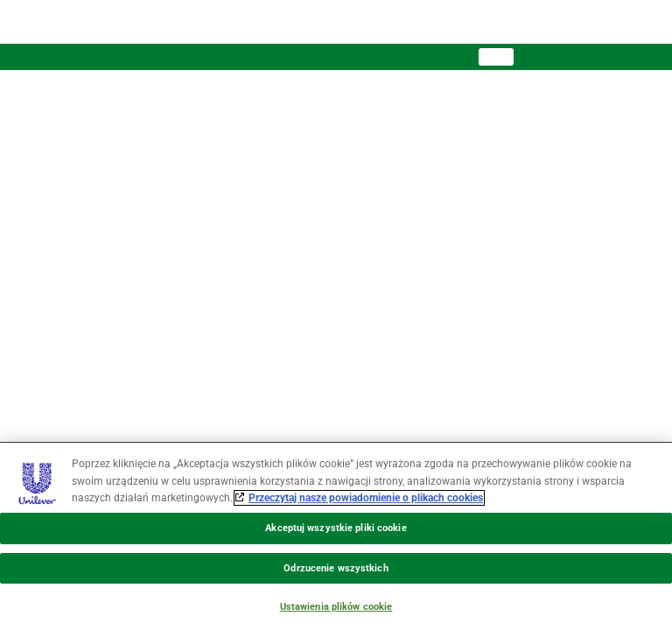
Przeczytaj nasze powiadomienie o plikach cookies (366, 498)
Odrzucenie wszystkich (336, 568)
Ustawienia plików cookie (336, 607)
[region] (336, 536)
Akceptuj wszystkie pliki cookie (336, 528)
